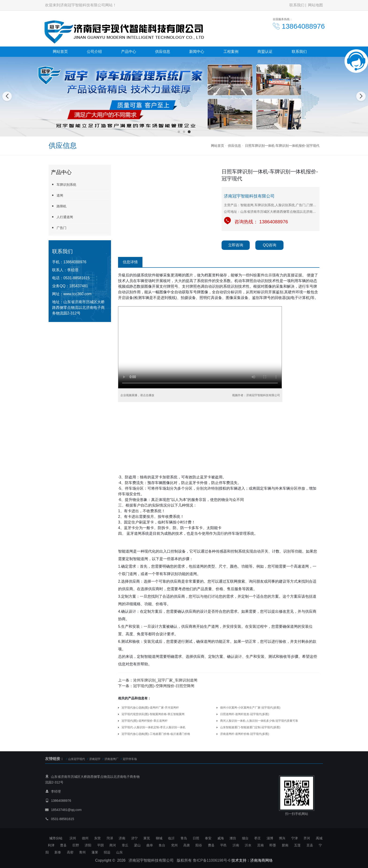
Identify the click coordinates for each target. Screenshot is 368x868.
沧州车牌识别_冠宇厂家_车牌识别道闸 (165, 680)
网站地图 (315, 5)
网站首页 (60, 52)
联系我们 (297, 5)
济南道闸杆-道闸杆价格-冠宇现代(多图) (245, 734)
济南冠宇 (95, 759)
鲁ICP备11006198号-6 (212, 860)
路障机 (59, 206)
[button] (179, 132)
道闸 (57, 195)
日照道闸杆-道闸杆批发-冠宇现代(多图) (245, 714)
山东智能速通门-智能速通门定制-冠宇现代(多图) (250, 727)
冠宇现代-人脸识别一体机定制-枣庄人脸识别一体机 (153, 727)
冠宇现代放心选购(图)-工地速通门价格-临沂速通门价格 (156, 734)
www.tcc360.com (77, 294)
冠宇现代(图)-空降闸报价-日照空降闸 (164, 686)
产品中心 (129, 52)
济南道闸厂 (111, 759)
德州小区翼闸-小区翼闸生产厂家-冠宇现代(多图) (250, 708)
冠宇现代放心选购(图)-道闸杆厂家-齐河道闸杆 (150, 708)
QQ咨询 (270, 245)
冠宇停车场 (130, 759)
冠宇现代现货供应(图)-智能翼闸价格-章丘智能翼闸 (153, 714)
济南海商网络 (261, 860)
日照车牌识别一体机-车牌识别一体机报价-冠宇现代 (282, 146)
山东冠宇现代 (77, 759)
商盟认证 (265, 52)
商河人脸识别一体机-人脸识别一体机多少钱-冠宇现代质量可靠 (259, 721)
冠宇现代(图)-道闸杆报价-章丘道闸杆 (145, 721)
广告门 (59, 228)
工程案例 (231, 52)
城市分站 (56, 838)
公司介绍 (94, 52)
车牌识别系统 (64, 184)
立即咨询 (236, 245)
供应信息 (163, 52)
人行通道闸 (62, 217)
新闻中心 (197, 52)
